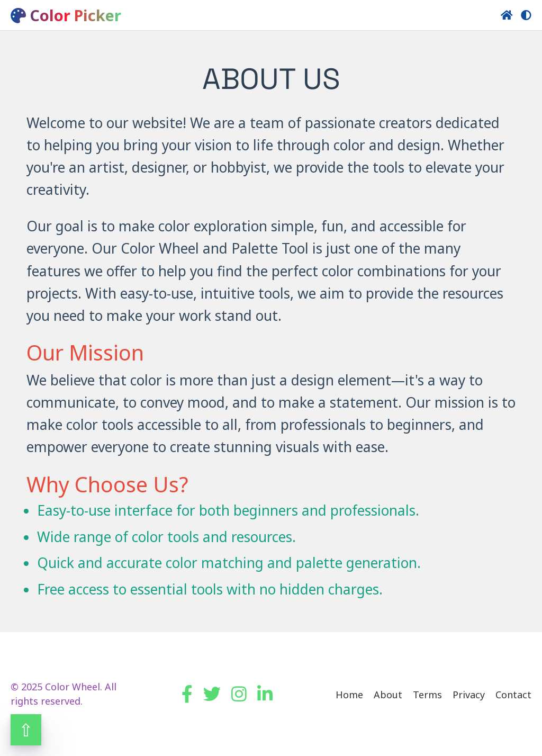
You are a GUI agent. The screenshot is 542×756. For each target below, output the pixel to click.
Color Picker (66, 15)
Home (349, 695)
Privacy (469, 695)
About (388, 695)
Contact (513, 695)
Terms (427, 695)
